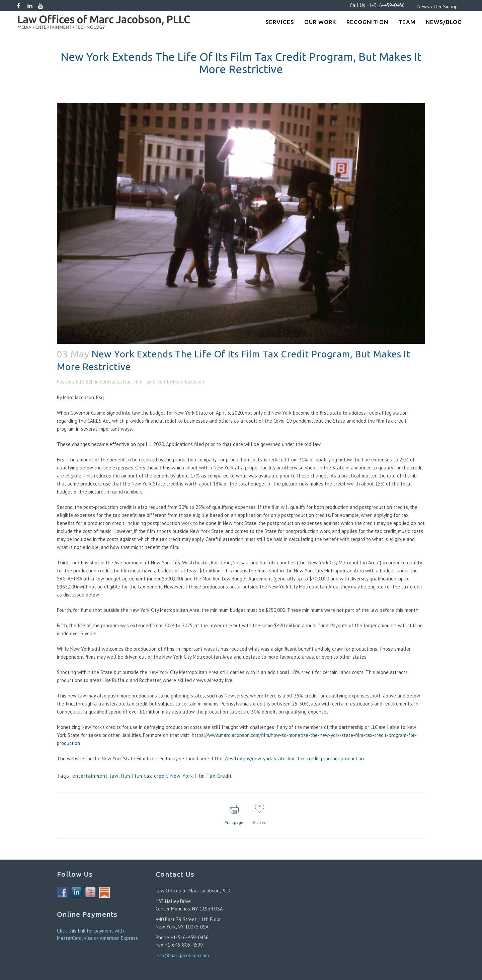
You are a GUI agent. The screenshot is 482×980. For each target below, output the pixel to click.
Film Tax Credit (150, 382)
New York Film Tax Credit (201, 776)
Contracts (110, 382)
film (125, 776)
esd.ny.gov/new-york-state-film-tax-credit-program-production (296, 758)
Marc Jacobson (189, 382)
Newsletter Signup (427, 7)
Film (127, 382)
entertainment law (95, 776)
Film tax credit (150, 776)
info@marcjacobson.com (182, 955)
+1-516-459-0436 (386, 5)
